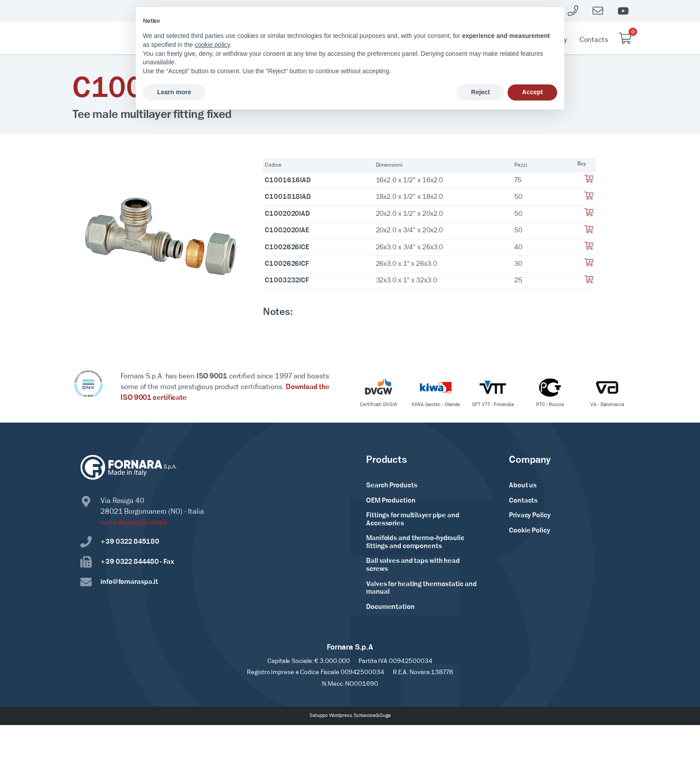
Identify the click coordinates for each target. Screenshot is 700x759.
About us (523, 486)
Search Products (392, 486)
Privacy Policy (530, 516)
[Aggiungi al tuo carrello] (589, 181)
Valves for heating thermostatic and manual (421, 588)
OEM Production (391, 501)
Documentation (390, 607)
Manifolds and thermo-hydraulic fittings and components (415, 542)
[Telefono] (573, 11)
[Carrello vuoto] (625, 38)
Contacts (594, 40)
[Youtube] (623, 11)
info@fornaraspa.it (119, 582)
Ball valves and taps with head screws (413, 565)
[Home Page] (121, 38)
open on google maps (134, 522)
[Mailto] (598, 11)
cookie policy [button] (212, 45)
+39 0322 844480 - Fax (127, 562)
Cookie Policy (529, 531)
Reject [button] (480, 92)
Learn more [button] (174, 92)
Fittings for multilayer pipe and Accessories (413, 520)
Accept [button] (532, 92)
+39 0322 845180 (120, 542)
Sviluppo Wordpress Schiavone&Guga (350, 716)
